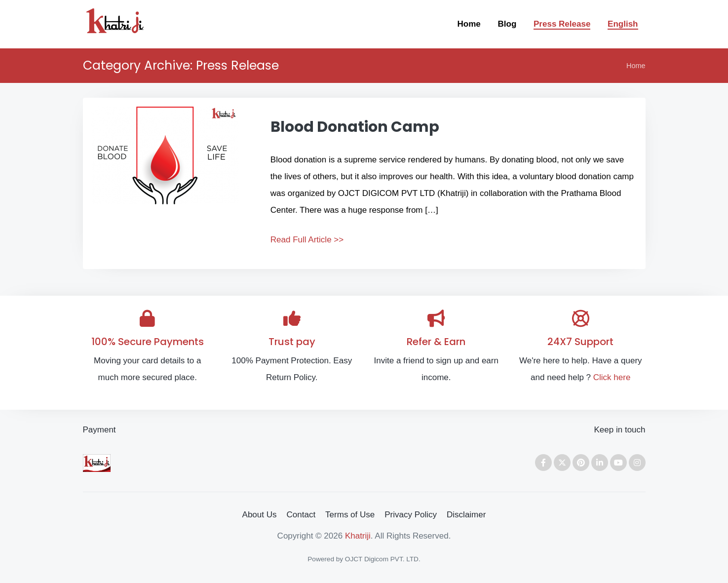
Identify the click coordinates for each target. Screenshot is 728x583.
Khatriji (358, 536)
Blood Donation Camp (355, 127)
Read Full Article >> (307, 240)
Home (469, 24)
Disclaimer (466, 515)
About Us (260, 515)
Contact (301, 515)
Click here (612, 377)
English (623, 24)
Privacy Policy (411, 515)
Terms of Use (350, 515)
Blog (507, 24)
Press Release (562, 24)
